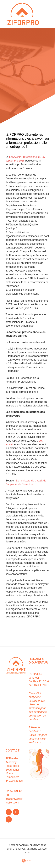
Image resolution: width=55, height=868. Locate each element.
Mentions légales (37, 849)
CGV (27, 853)
